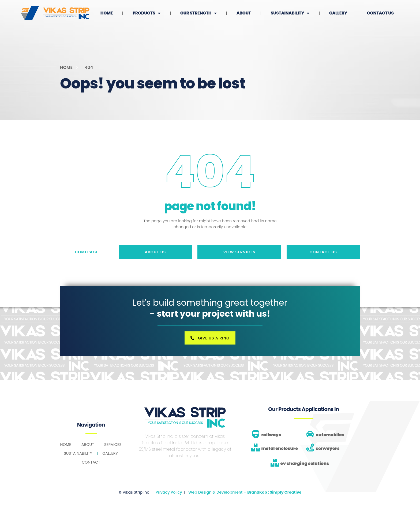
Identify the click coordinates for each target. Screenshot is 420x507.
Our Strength (240, 9)
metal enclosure (280, 448)
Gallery (379, 9)
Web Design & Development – (245, 492)
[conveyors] (310, 447)
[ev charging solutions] (275, 462)
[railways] (256, 434)
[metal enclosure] (256, 447)
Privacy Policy (169, 492)
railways (271, 434)
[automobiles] (310, 434)
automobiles (330, 434)
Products (188, 9)
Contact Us (379, 18)
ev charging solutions (305, 463)
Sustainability (331, 9)
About (285, 9)
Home (148, 9)
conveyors (327, 448)
